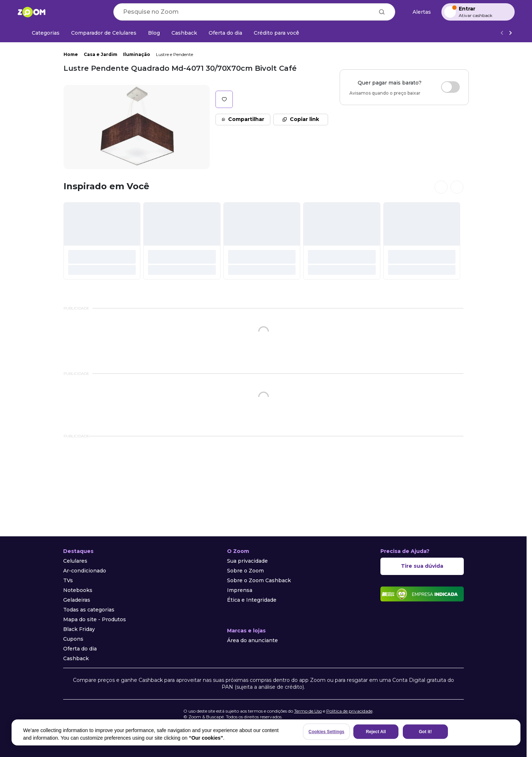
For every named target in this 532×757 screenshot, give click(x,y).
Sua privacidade (247, 561)
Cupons (73, 639)
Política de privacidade (349, 711)
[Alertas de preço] (418, 12)
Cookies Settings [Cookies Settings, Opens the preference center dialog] (326, 732)
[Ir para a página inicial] (31, 12)
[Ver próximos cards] (457, 187)
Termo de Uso (308, 711)
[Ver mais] (510, 33)
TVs (68, 580)
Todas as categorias (89, 610)
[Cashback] (184, 33)
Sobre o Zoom (245, 571)
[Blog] (154, 33)
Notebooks (78, 590)
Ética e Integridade (252, 600)
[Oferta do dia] (225, 33)
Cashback (76, 658)
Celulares (75, 561)
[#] (102, 241)
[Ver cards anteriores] (441, 187)
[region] (266, 732)
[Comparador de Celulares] (104, 33)
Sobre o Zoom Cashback (259, 580)
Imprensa (240, 590)
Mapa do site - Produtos (95, 619)
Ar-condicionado (85, 571)
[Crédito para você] (276, 33)
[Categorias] (41, 33)
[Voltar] (502, 33)
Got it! (425, 732)
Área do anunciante (252, 640)
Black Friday (79, 629)
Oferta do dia (80, 649)
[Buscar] (382, 12)
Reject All (376, 732)
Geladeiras (77, 600)
